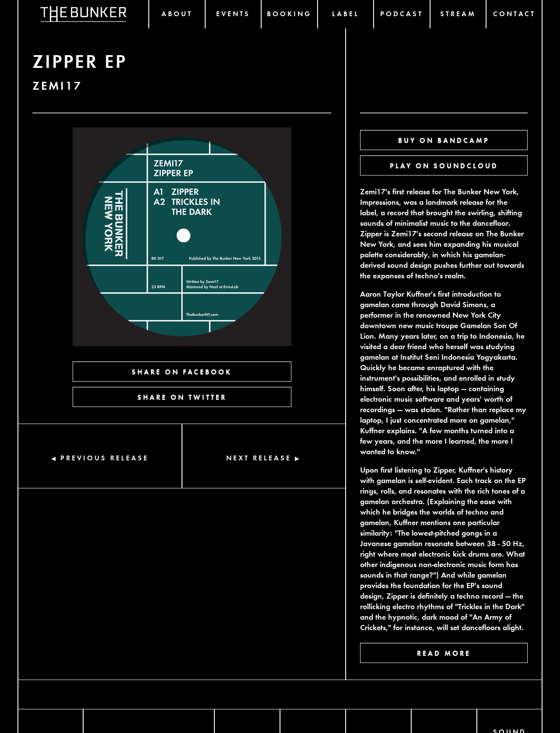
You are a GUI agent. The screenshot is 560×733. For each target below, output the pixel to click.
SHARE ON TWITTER (182, 397)
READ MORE (444, 653)
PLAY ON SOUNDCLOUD (444, 165)
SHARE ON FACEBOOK (182, 371)
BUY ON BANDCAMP (444, 140)
